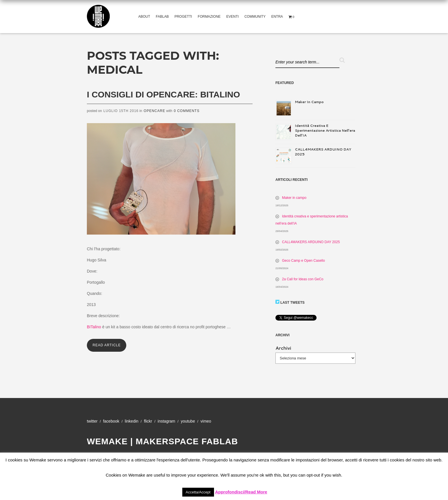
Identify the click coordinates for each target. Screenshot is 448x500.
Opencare (154, 111)
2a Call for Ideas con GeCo (303, 279)
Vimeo (206, 421)
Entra (277, 17)
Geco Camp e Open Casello (303, 261)
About (144, 17)
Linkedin (132, 421)
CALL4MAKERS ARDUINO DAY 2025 (311, 242)
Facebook (111, 421)
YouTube (188, 421)
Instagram (166, 421)
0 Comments (187, 111)
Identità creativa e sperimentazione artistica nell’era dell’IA (325, 130)
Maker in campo (309, 102)
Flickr (148, 421)
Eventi (232, 17)
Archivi (283, 348)
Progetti (183, 17)
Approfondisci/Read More (241, 492)
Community (255, 17)
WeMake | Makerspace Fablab (162, 441)
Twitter (92, 421)
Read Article (107, 345)
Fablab (162, 17)
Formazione (209, 17)
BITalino (94, 327)
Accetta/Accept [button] (198, 492)
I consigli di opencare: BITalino (163, 94)
